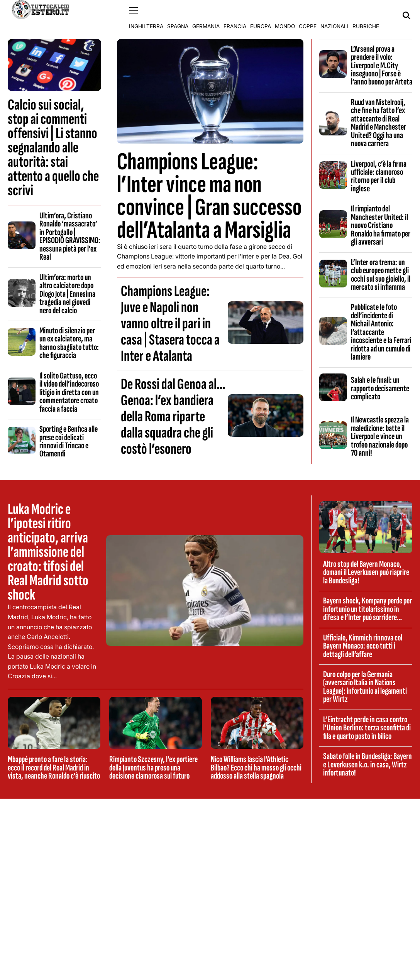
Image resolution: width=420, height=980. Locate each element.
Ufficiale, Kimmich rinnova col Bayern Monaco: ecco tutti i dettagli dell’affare (363, 646)
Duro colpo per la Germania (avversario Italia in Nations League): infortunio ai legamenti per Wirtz (365, 686)
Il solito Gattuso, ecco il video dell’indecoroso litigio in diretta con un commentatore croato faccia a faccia (69, 392)
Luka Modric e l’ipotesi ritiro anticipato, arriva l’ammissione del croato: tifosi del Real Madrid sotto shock (48, 552)
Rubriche (366, 15)
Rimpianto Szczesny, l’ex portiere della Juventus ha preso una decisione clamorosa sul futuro (153, 768)
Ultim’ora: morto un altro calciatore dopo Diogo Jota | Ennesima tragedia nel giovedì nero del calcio (67, 294)
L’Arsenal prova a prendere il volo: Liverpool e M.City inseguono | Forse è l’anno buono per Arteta (382, 65)
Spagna (178, 15)
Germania (206, 15)
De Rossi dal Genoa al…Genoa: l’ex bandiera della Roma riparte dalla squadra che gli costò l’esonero (173, 417)
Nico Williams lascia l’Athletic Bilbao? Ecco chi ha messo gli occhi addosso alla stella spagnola (256, 768)
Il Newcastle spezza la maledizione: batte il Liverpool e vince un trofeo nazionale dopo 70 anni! (380, 436)
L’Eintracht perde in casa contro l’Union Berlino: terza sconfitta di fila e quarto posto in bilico (367, 727)
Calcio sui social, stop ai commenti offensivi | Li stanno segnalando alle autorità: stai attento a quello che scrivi (53, 147)
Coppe (308, 15)
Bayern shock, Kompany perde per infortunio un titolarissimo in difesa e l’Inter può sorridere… (367, 609)
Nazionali (334, 15)
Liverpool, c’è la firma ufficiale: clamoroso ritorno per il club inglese (379, 176)
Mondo (285, 15)
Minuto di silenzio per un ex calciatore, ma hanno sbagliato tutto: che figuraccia (69, 343)
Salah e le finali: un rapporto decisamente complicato (380, 388)
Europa (261, 15)
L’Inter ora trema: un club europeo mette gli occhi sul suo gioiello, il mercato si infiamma (381, 274)
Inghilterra (146, 15)
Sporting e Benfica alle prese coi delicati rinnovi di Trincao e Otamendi (69, 441)
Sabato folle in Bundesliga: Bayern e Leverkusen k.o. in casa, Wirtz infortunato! (367, 765)
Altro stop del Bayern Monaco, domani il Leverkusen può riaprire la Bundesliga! (366, 572)
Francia (235, 15)
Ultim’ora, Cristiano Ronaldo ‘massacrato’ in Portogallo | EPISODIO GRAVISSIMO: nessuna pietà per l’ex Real (70, 236)
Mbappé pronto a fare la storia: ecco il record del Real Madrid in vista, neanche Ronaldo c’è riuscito (54, 768)
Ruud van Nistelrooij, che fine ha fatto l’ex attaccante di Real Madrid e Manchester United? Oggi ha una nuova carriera (379, 122)
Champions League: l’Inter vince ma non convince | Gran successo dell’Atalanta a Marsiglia (209, 196)
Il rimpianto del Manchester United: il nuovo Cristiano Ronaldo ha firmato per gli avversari (381, 225)
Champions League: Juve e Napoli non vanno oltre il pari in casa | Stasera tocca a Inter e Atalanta (170, 324)
